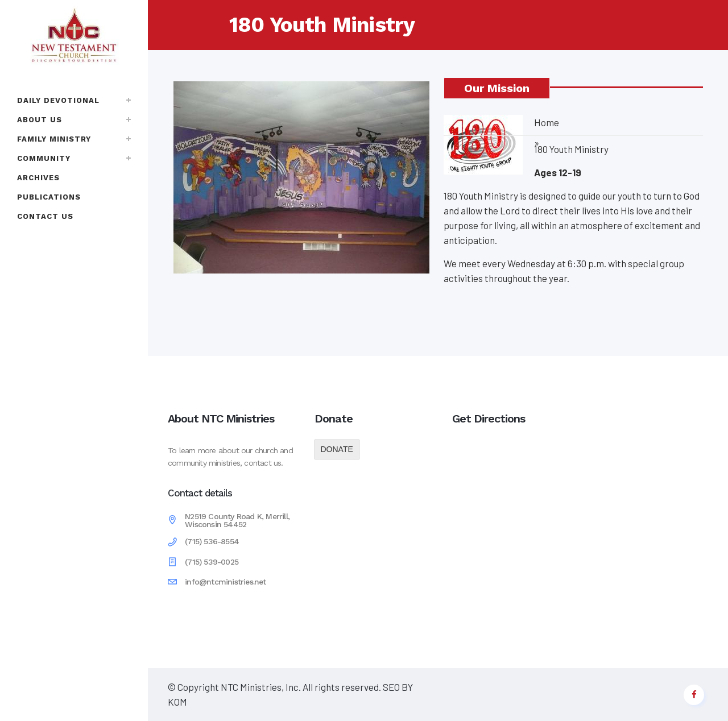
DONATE (337, 449)
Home (547, 122)
